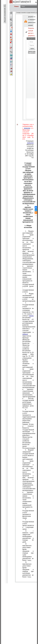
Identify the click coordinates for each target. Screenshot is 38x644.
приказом (30, 143)
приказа (25, 334)
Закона (31, 316)
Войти (32, 49)
